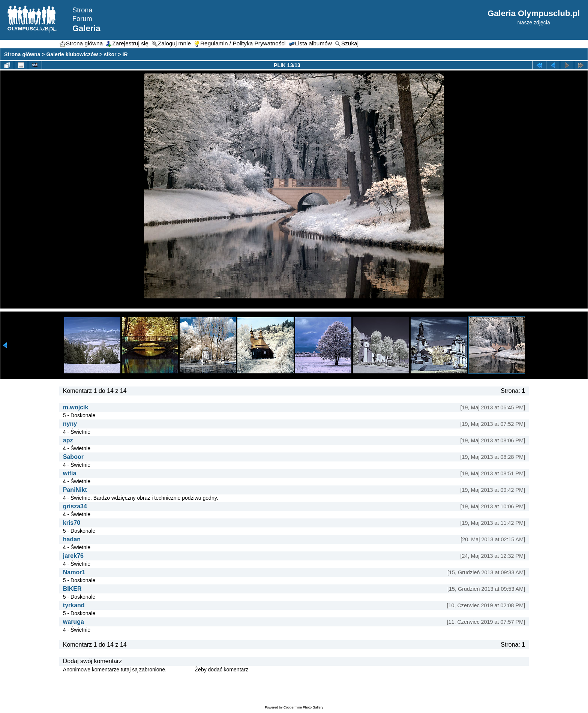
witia (70, 473)
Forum (82, 19)
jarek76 (73, 556)
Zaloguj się (181, 670)
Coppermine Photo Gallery (303, 707)
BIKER (72, 589)
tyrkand (74, 605)
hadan (72, 539)
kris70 (72, 523)
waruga (73, 622)
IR (125, 54)
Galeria (86, 28)
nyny (70, 424)
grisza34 (75, 506)
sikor (110, 54)
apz (68, 440)
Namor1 (74, 572)
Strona (82, 10)
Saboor (73, 457)
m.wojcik (76, 407)
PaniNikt (75, 490)
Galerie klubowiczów (72, 54)
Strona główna (22, 54)
